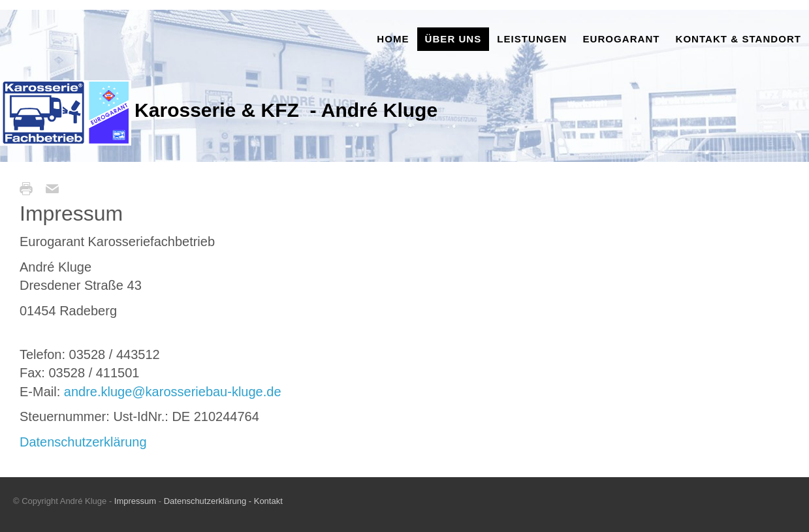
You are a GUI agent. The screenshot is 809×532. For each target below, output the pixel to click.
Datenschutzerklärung (83, 442)
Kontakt (267, 501)
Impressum (136, 501)
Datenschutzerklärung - (208, 501)
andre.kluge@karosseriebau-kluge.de (173, 392)
